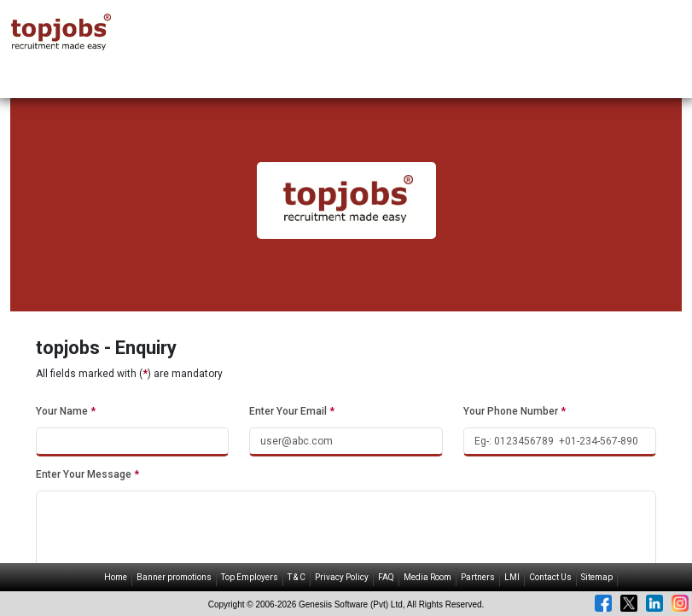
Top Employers (250, 577)
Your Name (66, 411)
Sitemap (597, 577)
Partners (478, 577)
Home (116, 577)
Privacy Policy (342, 577)
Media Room (427, 577)
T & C (297, 577)
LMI (512, 577)
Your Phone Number (515, 411)
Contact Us (550, 577)
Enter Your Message (87, 474)
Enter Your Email (292, 411)
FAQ (386, 577)
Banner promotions (174, 577)
